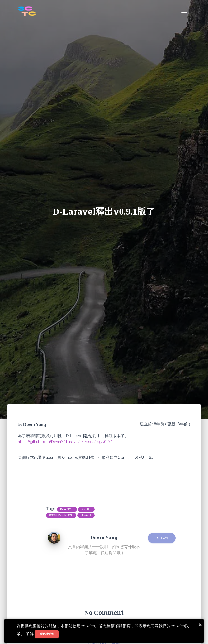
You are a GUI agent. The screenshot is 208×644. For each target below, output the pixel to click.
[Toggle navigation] (184, 12)
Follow (162, 538)
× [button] (200, 625)
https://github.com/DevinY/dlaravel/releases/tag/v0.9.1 (66, 442)
